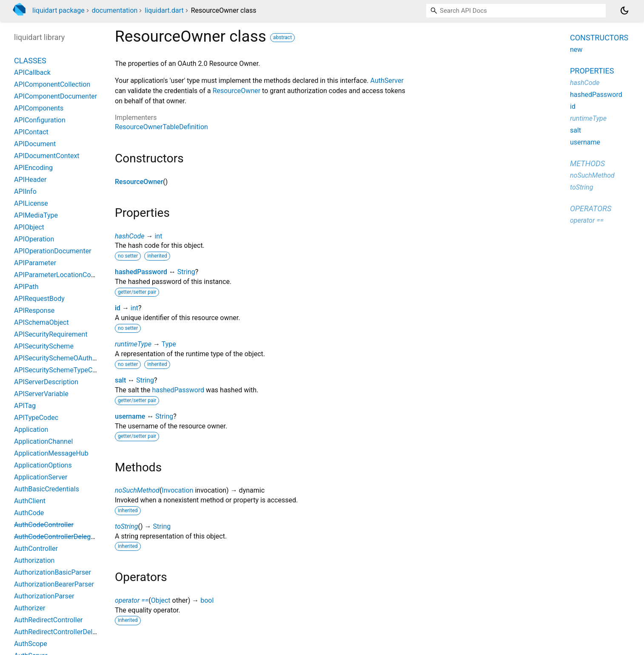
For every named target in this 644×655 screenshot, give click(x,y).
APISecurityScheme (44, 346)
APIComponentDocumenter (56, 96)
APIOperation (34, 239)
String (186, 272)
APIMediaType (36, 215)
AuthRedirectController (48, 620)
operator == (132, 600)
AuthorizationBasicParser (53, 572)
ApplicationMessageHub (51, 453)
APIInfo (25, 191)
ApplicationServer (41, 477)
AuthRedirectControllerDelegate (62, 632)
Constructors (599, 38)
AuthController (36, 549)
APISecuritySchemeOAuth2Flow (62, 358)
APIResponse (34, 310)
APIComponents (39, 108)
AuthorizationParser (44, 596)
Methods (587, 163)
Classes (30, 61)
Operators (591, 208)
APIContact (31, 132)
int (158, 236)
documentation (115, 10)
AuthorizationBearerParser (54, 584)
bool (207, 600)
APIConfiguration (40, 120)
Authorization (34, 560)
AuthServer (387, 81)
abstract (282, 37)
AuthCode (29, 513)
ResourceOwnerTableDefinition (161, 127)
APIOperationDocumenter (53, 251)
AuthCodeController (44, 525)
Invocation (177, 490)
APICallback (32, 72)
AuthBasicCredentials (47, 489)
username (130, 416)
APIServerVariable (41, 394)
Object (161, 600)
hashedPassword (141, 272)
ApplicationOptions (43, 465)
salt (120, 380)
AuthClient (30, 501)
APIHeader (30, 180)
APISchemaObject (41, 322)
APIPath (26, 287)
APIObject (29, 227)
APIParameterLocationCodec (58, 275)
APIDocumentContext (47, 156)
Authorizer (30, 608)
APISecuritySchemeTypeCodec (61, 370)
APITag (25, 406)
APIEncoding (33, 168)
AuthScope (31, 644)
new (576, 50)
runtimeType (133, 344)
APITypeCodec (36, 418)
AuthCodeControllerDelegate (57, 537)
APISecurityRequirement (51, 334)
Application (31, 430)
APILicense (31, 203)
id (118, 308)
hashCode (130, 236)
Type (169, 344)
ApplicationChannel (43, 441)
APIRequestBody (39, 299)
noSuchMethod (137, 490)
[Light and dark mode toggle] (624, 11)
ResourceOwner (237, 91)
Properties (592, 71)
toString (126, 526)
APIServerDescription (46, 382)
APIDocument (35, 144)
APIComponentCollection (52, 84)
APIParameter (35, 263)
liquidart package (58, 10)
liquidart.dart (164, 10)
